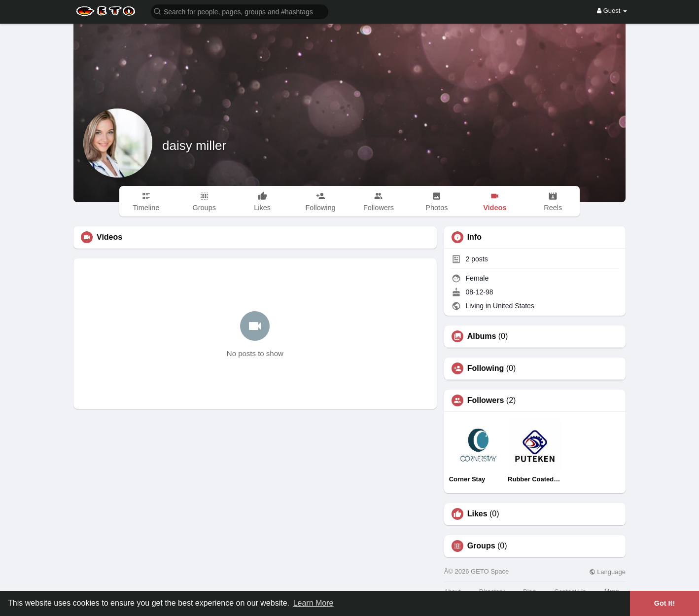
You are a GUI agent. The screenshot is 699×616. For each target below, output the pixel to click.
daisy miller (194, 145)
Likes (477, 514)
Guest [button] (612, 11)
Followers (486, 400)
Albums (482, 336)
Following (486, 368)
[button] (240, 11)
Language (607, 572)
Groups (481, 546)
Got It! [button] (664, 603)
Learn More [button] (314, 603)
